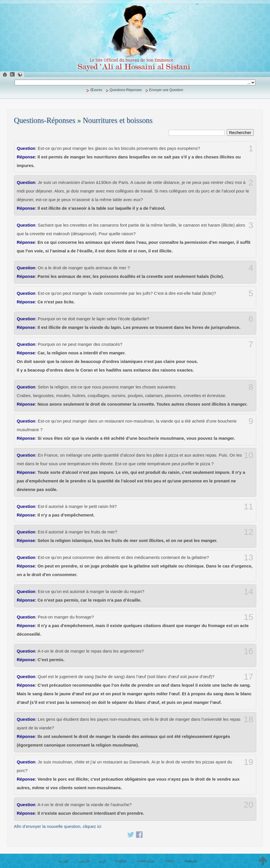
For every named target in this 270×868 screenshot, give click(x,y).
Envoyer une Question (166, 90)
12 (248, 532)
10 (248, 455)
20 (248, 805)
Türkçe (170, 861)
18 (248, 719)
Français (191, 861)
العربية (64, 861)
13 (248, 557)
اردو (102, 861)
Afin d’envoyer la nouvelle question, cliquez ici (58, 826)
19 (248, 762)
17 (248, 677)
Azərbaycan (145, 861)
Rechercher (240, 132)
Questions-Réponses (126, 90)
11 (248, 506)
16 (248, 651)
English (121, 861)
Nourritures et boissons (118, 120)
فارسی (84, 861)
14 (248, 592)
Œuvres (96, 90)
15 (248, 617)
